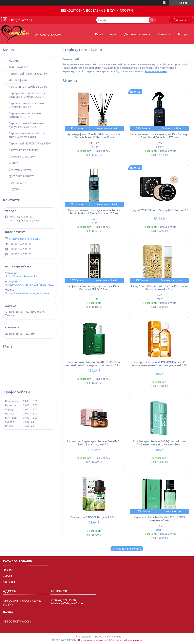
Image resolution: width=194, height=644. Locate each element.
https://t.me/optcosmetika (22, 276)
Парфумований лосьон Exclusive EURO (25, 115)
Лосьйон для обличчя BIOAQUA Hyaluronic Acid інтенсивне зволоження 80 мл (159, 443)
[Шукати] (152, 20)
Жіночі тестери (156, 71)
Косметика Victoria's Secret (28, 87)
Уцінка (13, 163)
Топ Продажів (18, 67)
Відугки (14, 189)
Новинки (15, 60)
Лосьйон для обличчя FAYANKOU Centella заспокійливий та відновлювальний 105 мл (94, 364)
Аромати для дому (22, 156)
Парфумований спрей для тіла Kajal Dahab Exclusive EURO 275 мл (94, 288)
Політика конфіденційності (126, 640)
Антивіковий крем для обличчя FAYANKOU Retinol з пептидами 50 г (94, 443)
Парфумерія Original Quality (28, 74)
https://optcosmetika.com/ (25, 239)
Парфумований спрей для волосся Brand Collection (27, 95)
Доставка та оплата (137, 34)
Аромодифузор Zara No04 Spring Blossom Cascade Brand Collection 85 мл (94, 136)
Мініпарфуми (18, 80)
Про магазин (17, 182)
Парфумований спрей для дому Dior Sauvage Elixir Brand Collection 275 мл (159, 136)
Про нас (8, 570)
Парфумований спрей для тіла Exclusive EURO (27, 135)
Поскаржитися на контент (93, 640)
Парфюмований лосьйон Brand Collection (26, 105)
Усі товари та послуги (125, 549)
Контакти (164, 34)
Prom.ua (116, 637)
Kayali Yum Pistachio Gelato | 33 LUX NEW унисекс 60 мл (159, 519)
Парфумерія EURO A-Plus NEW (30, 143)
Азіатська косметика (23, 150)
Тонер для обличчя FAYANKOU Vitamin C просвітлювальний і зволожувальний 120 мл (159, 365)
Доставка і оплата (21, 176)
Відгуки (183, 34)
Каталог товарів (106, 34)
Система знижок (20, 169)
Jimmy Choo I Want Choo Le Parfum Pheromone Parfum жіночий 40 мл (159, 288)
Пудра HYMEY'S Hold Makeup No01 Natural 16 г (159, 212)
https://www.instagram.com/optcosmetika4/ (30, 285)
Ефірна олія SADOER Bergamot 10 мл (94, 517)
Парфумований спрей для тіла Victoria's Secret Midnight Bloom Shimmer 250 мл (94, 212)
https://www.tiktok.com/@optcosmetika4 (30, 293)
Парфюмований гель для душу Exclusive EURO (26, 125)
